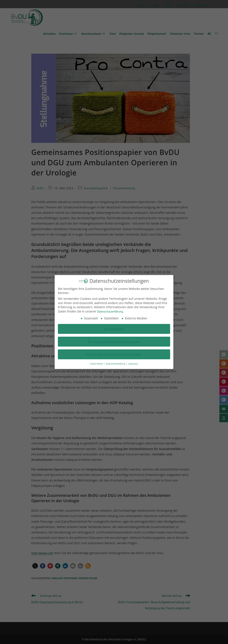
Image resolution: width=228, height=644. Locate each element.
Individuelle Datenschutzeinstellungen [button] (114, 353)
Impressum (133, 362)
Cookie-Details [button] (96, 362)
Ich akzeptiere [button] (114, 327)
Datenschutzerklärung (110, 310)
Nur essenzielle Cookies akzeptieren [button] (114, 340)
